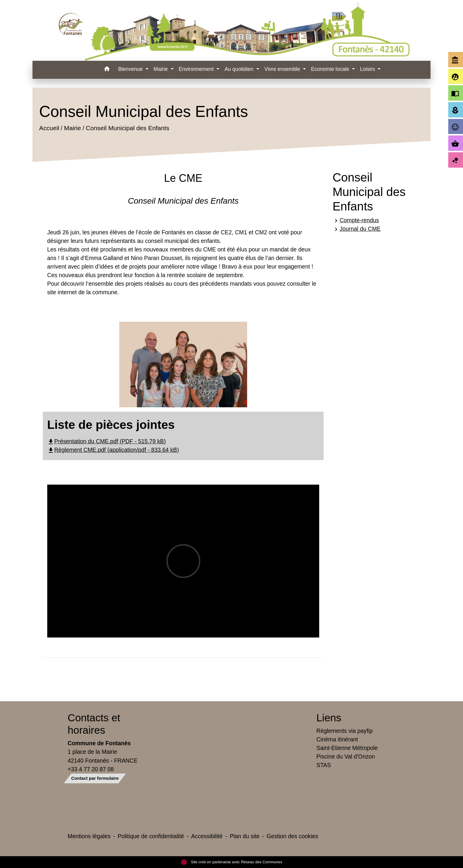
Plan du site (245, 836)
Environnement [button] (197, 69)
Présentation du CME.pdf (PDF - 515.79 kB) (107, 441)
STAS (324, 765)
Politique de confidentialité (151, 836)
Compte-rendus (356, 221)
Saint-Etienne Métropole (347, 748)
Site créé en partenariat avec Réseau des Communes (232, 862)
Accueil (49, 128)
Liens (329, 718)
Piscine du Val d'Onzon (346, 756)
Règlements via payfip (345, 731)
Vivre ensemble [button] (283, 69)
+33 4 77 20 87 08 (91, 769)
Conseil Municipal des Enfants (127, 128)
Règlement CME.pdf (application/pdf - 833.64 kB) (113, 450)
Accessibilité (207, 836)
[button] (107, 70)
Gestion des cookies (292, 836)
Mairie (72, 128)
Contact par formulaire (95, 778)
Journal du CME (357, 229)
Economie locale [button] (331, 69)
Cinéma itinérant (337, 739)
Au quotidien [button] (240, 69)
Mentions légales (89, 836)
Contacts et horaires (94, 724)
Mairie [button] (161, 69)
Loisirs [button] (368, 69)
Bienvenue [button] (131, 69)
